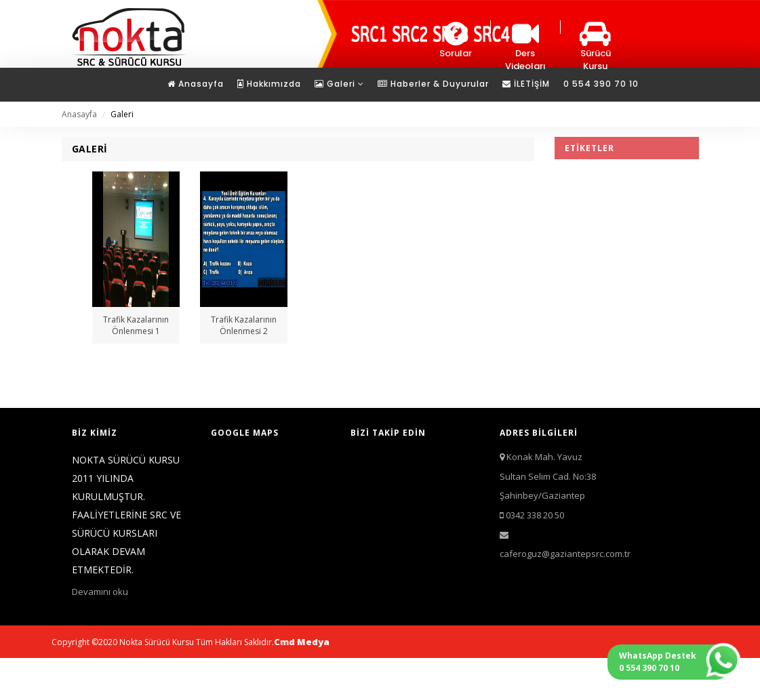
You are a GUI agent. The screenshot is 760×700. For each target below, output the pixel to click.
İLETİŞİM (526, 84)
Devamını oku (100, 592)
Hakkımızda (269, 84)
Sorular (456, 40)
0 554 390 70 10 (601, 84)
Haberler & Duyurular (433, 84)
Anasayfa (196, 84)
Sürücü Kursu (596, 46)
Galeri (339, 84)
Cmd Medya (302, 642)
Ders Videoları (525, 46)
